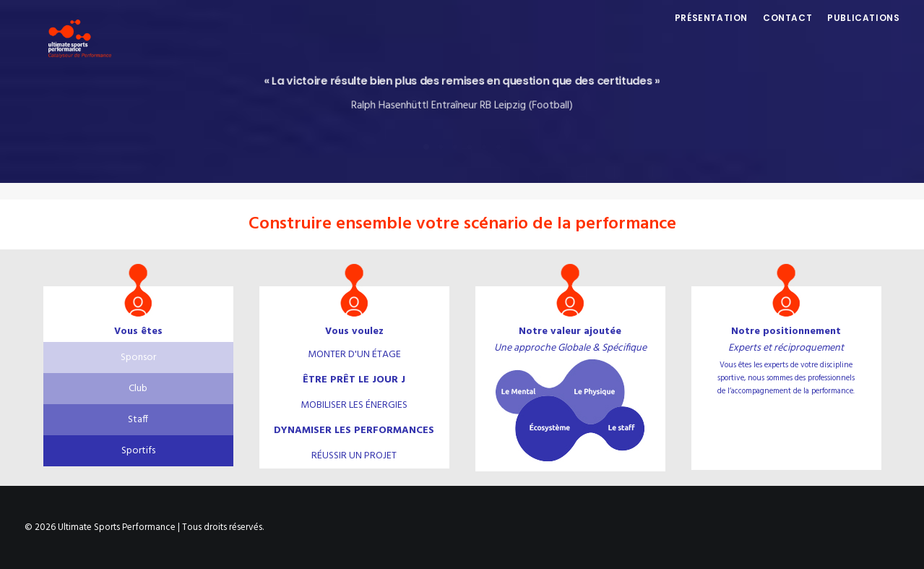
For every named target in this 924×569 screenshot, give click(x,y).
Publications (863, 34)
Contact (787, 34)
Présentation (711, 34)
